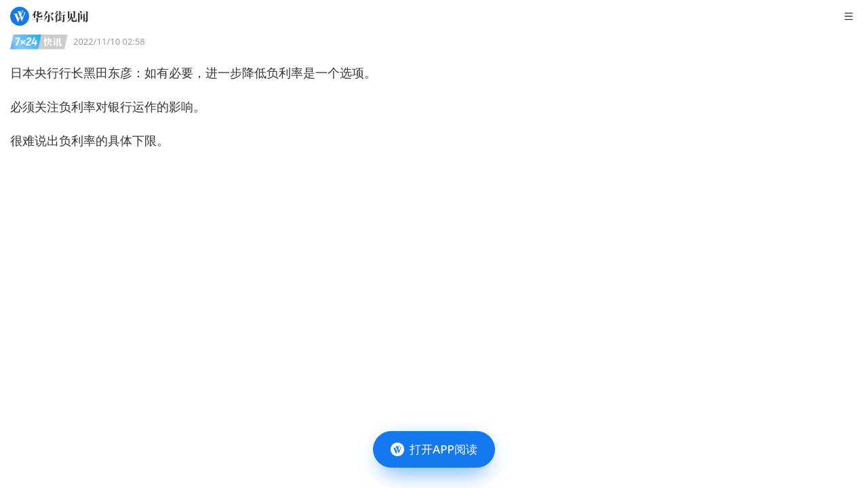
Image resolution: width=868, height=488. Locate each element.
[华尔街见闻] (49, 16)
